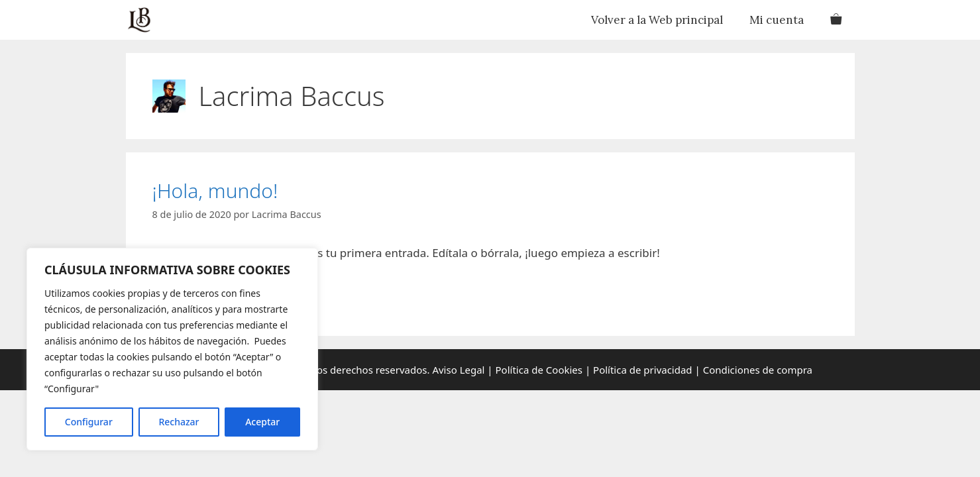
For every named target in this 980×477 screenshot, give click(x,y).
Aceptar (262, 422)
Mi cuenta (777, 20)
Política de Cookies (539, 370)
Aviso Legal (458, 370)
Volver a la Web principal (657, 20)
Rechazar (179, 422)
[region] (172, 349)
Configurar (89, 422)
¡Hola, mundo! (215, 190)
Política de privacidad (643, 370)
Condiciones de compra (758, 370)
